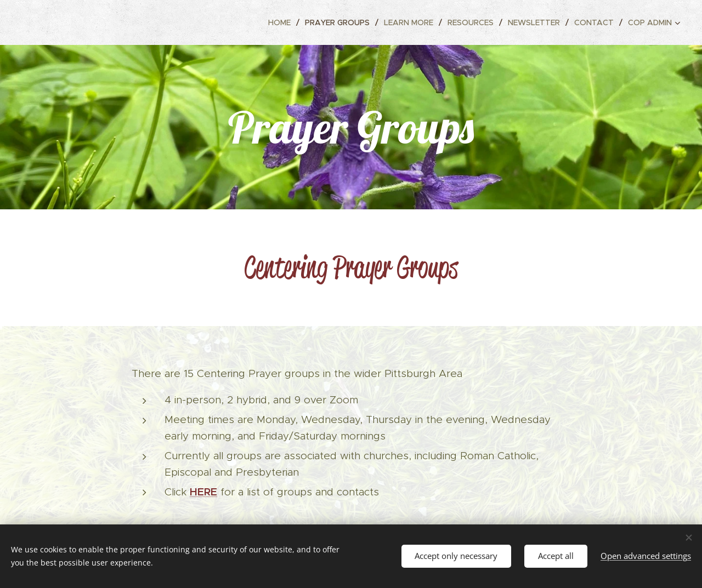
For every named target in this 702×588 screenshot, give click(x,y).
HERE (203, 492)
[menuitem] (282, 22)
